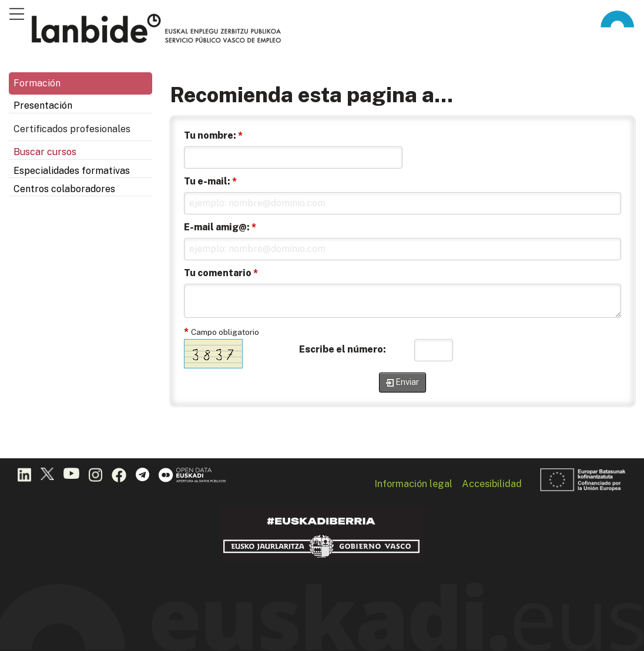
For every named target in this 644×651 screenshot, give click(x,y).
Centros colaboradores (64, 189)
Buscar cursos (45, 152)
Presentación (43, 105)
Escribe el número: (343, 349)
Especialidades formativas (72, 171)
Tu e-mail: (210, 181)
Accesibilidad (492, 484)
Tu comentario (221, 273)
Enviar (407, 382)
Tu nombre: (213, 135)
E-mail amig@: (220, 227)
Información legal (413, 484)
